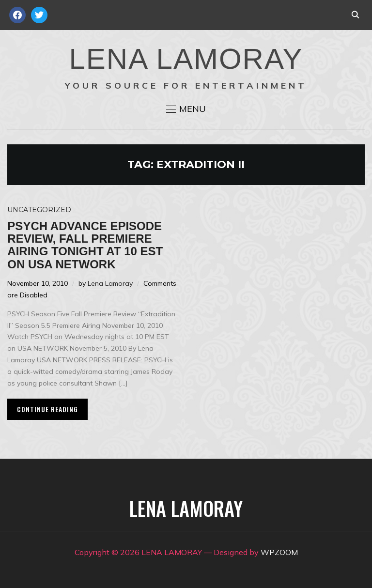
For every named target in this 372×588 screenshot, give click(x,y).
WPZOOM (279, 552)
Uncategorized (39, 210)
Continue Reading (47, 409)
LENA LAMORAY (186, 59)
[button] (186, 109)
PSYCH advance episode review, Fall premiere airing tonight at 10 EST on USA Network (85, 245)
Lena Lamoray (110, 283)
